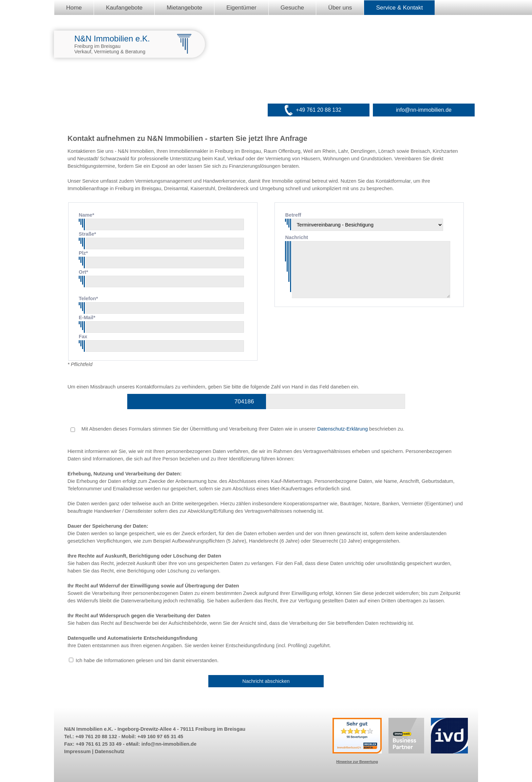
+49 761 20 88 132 (319, 110)
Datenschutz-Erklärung (343, 429)
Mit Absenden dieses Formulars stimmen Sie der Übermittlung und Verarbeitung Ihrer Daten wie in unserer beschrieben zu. (237, 429)
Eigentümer (241, 7)
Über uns (340, 7)
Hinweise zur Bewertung (357, 762)
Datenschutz (109, 751)
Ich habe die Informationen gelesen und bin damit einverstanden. (147, 660)
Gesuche (292, 7)
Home (74, 7)
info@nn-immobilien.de (424, 110)
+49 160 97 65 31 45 (160, 736)
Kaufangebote (124, 7)
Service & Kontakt (399, 7)
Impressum (77, 751)
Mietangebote (184, 7)
